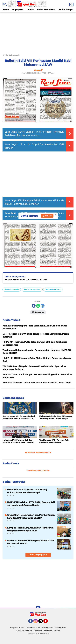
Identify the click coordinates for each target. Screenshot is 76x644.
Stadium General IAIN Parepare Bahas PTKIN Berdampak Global (31, 542)
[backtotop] (38, 608)
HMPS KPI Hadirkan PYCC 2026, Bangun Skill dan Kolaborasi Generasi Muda (31, 504)
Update (47, 216)
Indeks (30, 10)
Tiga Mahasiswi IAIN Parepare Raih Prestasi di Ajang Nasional (54, 441)
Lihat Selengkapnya (38, 555)
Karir (38, 628)
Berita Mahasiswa (46, 10)
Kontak (57, 631)
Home (6, 10)
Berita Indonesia (12, 289)
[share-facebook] (34, 306)
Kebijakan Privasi (17, 628)
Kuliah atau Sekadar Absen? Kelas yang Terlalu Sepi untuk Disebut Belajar (56, 417)
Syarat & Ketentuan (24, 631)
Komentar (38, 312)
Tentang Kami (60, 628)
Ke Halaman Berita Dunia (38, 470)
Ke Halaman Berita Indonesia (38, 453)
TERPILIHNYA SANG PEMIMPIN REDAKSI (27, 280)
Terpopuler (18, 10)
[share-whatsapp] (38, 306)
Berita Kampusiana (32, 289)
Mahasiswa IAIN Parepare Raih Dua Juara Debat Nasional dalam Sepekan (18, 441)
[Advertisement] (38, 32)
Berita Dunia (11, 464)
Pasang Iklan (48, 628)
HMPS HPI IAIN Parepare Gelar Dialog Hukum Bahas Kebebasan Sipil (27, 491)
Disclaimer (30, 628)
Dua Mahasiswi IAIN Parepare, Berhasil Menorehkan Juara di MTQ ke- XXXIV (19, 417)
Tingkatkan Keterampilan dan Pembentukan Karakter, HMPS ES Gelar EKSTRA (31, 516)
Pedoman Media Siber (43, 631)
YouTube (48, 622)
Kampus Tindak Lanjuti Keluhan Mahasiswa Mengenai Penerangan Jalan (30, 529)
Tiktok (41, 622)
